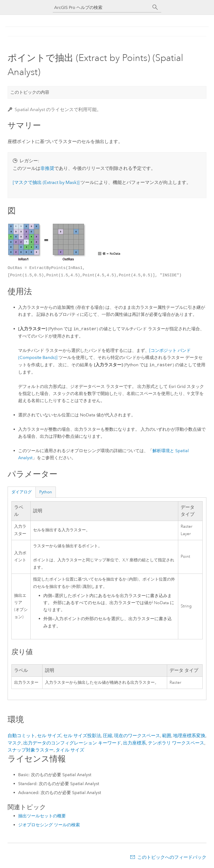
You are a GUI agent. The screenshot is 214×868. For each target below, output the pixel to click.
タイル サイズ (70, 750)
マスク (14, 743)
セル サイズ (49, 736)
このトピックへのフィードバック (172, 857)
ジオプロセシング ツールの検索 (49, 825)
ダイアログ (22, 492)
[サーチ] (155, 7)
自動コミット (21, 736)
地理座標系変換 (189, 736)
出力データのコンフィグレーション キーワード (72, 743)
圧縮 (108, 736)
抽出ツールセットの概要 (42, 816)
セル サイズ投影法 (82, 736)
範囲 (167, 736)
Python (46, 492)
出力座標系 (134, 743)
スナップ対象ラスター (31, 750)
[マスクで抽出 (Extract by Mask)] (46, 182)
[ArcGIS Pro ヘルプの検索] (102, 7)
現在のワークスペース (137, 736)
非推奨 (47, 168)
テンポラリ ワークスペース (176, 743)
